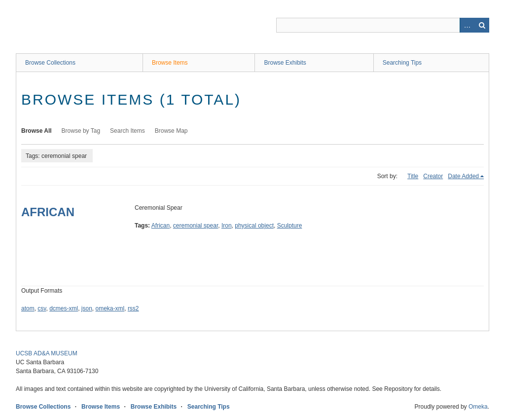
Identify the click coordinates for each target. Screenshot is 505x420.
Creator (433, 176)
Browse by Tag (81, 131)
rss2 (133, 308)
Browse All (36, 131)
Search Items (127, 131)
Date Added (463, 176)
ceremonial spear (196, 226)
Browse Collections (50, 63)
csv (42, 308)
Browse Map (171, 131)
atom (28, 308)
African (161, 226)
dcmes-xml (64, 308)
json (87, 308)
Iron (227, 226)
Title (413, 176)
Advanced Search (467, 25)
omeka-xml (110, 308)
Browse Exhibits (285, 63)
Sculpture (290, 226)
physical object (254, 226)
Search (482, 25)
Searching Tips (402, 63)
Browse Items (170, 63)
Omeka (478, 407)
